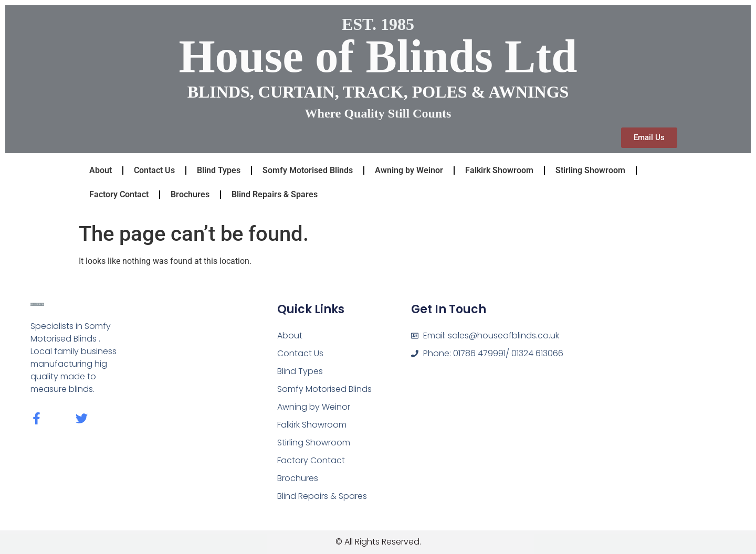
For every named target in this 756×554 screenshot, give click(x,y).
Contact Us (154, 170)
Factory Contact (119, 194)
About (101, 170)
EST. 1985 (378, 24)
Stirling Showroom (590, 170)
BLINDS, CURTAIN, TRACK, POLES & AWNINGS (378, 92)
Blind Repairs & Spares (275, 194)
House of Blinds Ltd (378, 56)
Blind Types (219, 170)
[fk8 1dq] (645, 367)
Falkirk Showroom (499, 170)
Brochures (190, 194)
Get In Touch (449, 309)
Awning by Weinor (409, 170)
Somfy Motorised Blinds (308, 170)
